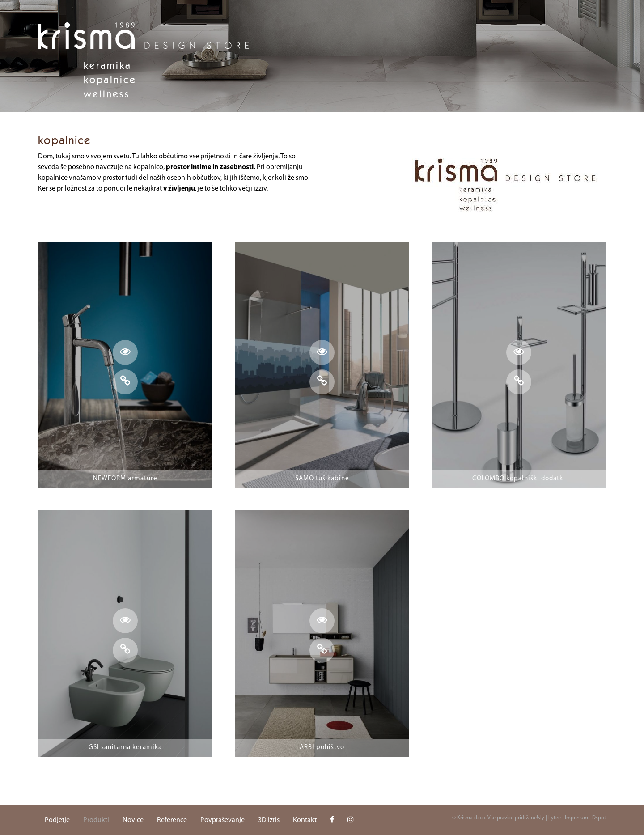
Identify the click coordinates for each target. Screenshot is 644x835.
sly (541, 818)
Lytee (555, 818)
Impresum (576, 818)
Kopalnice (110, 80)
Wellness (107, 94)
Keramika (108, 65)
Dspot (599, 818)
